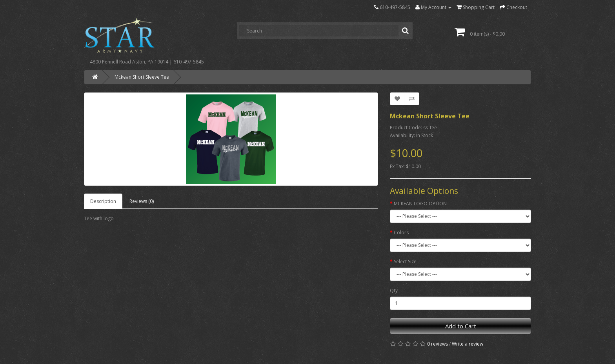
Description (103, 201)
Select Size (405, 262)
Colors (401, 233)
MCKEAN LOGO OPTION (420, 204)
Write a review (468, 344)
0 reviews (438, 344)
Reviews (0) (142, 201)
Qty (394, 291)
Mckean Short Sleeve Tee (142, 77)
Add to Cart (461, 326)
